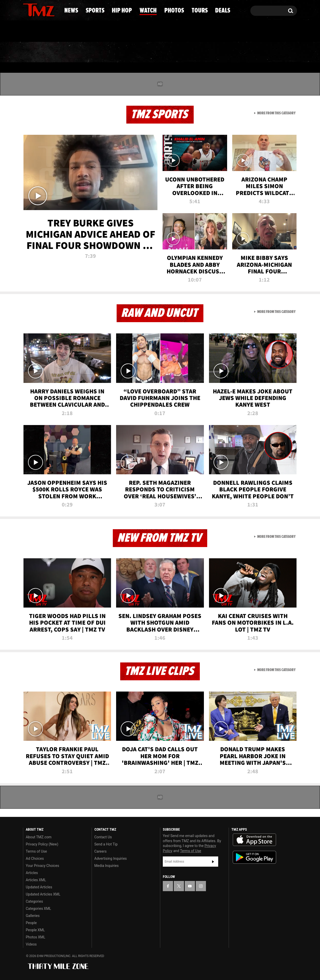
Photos (199, 52)
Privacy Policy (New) (42, 844)
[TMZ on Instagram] (53, 9)
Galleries (33, 916)
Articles (32, 873)
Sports (73, 52)
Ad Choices (35, 858)
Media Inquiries (107, 866)
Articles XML (36, 880)
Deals (276, 52)
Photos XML (35, 937)
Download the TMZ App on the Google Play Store (254, 857)
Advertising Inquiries (111, 858)
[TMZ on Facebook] (27, 10)
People (31, 923)
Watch (158, 52)
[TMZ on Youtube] (44, 9)
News (35, 52)
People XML (35, 930)
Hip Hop (116, 52)
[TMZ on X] (35, 10)
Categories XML (38, 909)
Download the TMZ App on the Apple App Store (254, 840)
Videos (31, 944)
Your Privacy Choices (42, 866)
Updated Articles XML (43, 894)
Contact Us (103, 837)
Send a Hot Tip (106, 844)
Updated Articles (39, 887)
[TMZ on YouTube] (190, 886)
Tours (239, 52)
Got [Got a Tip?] (39, 31)
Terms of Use (36, 851)
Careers (101, 851)
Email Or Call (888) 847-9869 (82, 32)
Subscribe (213, 862)
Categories (34, 901)
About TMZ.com (39, 837)
